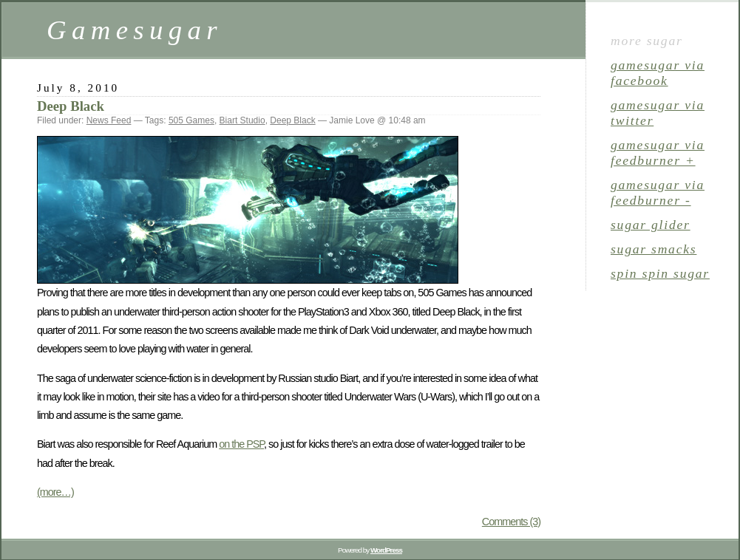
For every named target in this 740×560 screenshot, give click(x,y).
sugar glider (651, 225)
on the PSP (241, 444)
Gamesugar (135, 30)
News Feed (109, 120)
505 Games (191, 120)
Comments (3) (511, 522)
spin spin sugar (660, 273)
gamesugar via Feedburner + (658, 153)
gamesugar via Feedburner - (658, 192)
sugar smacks (654, 249)
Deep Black (71, 106)
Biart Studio (242, 120)
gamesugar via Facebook (658, 73)
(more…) (55, 492)
